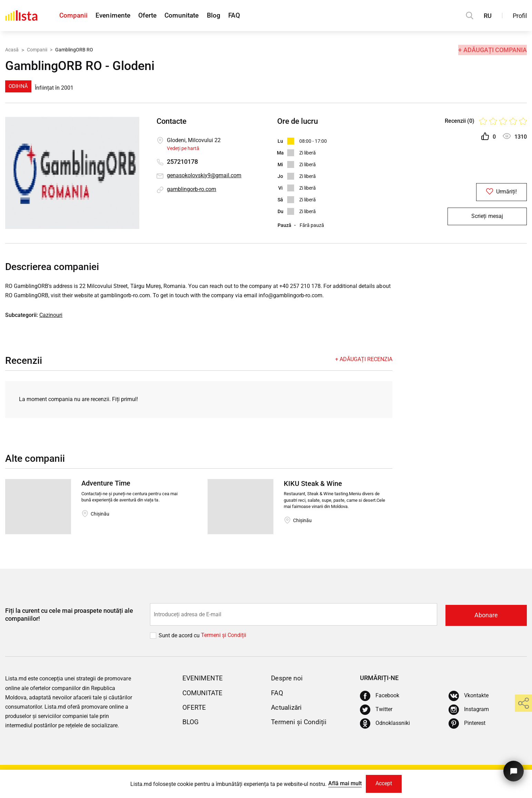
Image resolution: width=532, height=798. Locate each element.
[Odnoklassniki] (385, 724)
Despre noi (287, 679)
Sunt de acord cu (180, 636)
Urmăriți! (487, 193)
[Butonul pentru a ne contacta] (513, 770)
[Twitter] (376, 710)
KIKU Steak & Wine (313, 485)
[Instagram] (469, 710)
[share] (523, 703)
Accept (384, 783)
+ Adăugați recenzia (364, 360)
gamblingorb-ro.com (192, 189)
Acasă (12, 49)
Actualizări (287, 708)
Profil (520, 16)
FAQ (252, 16)
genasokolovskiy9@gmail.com (204, 176)
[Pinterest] (467, 724)
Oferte (155, 16)
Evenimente (117, 16)
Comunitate (193, 16)
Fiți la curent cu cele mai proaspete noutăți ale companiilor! (69, 615)
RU (488, 16)
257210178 (182, 162)
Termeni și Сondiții (224, 636)
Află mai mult (344, 783)
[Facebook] (380, 696)
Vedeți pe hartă (183, 148)
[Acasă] (21, 16)
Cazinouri (51, 316)
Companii (74, 16)
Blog (228, 16)
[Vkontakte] (469, 696)
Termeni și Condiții (300, 722)
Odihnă (18, 86)
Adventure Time (106, 485)
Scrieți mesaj (487, 218)
